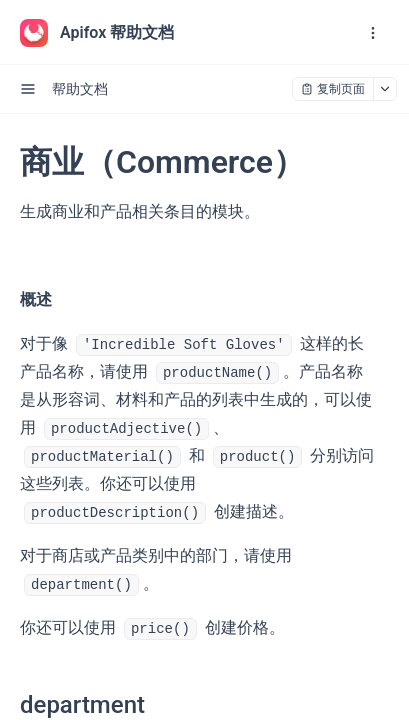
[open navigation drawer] (373, 33)
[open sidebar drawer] (28, 89)
